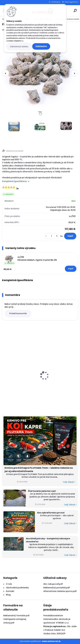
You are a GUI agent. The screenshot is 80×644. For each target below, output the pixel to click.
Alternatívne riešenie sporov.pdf (60, 591)
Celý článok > (69, 482)
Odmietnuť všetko (19, 47)
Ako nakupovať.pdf (53, 584)
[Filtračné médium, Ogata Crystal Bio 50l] (40, 73)
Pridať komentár (18, 313)
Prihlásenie (56, 2)
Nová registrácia (71, 2)
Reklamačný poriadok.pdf (57, 588)
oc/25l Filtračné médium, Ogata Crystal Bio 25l (37, 259)
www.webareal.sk (51, 641)
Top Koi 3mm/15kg (53, 376)
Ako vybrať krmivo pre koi (51, 513)
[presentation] (6, 73)
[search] (75, 10)
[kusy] (52, 236)
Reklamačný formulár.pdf (16, 616)
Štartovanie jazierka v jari (42, 491)
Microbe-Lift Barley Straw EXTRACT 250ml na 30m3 (17, 371)
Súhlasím (41, 46)
